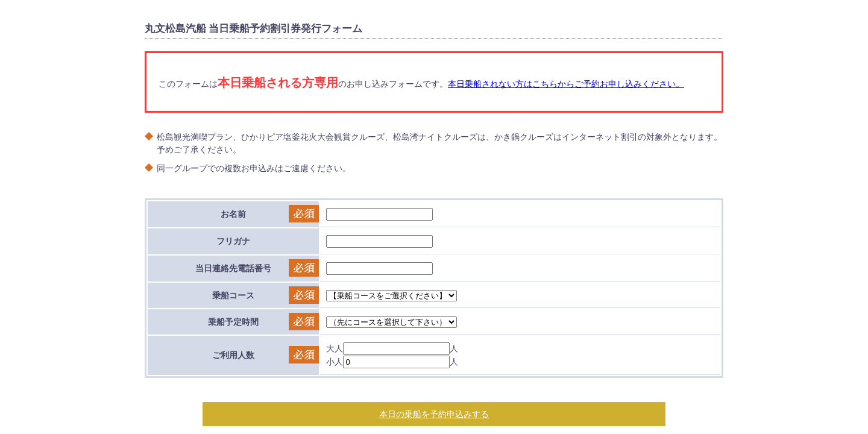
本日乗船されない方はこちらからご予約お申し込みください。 (566, 83)
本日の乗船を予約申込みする (434, 414)
